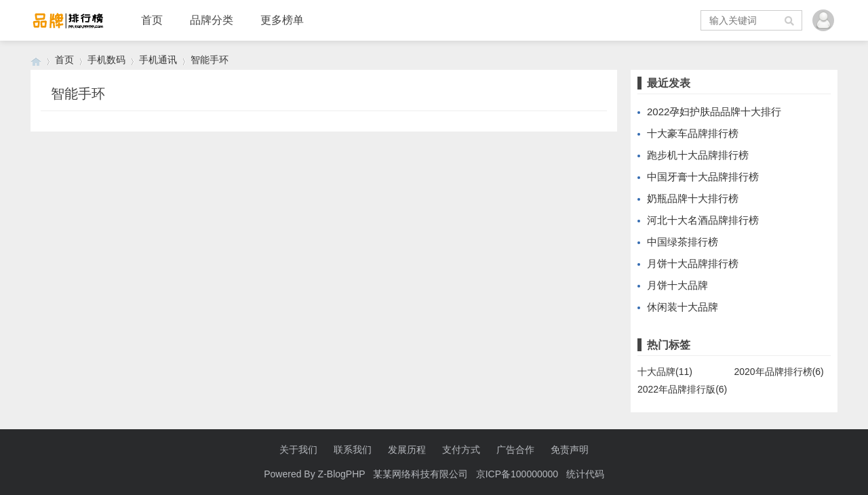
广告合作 (515, 450)
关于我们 (298, 450)
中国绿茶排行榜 (683, 242)
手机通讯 (158, 60)
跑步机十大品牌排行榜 (698, 155)
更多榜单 (282, 20)
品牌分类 (212, 20)
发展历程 (407, 450)
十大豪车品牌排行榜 (693, 133)
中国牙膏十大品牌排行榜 (703, 177)
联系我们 (353, 450)
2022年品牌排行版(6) (682, 389)
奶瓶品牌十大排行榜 (693, 198)
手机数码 (106, 60)
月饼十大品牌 (677, 285)
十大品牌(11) (665, 372)
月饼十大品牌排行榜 (693, 263)
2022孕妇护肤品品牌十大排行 (714, 112)
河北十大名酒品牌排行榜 (703, 220)
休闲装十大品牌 (683, 307)
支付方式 (461, 450)
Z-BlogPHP (342, 474)
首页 (152, 20)
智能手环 (210, 60)
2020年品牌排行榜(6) (779, 372)
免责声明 (570, 450)
